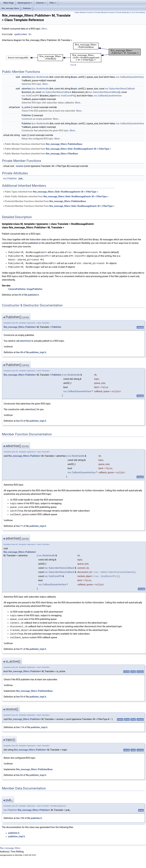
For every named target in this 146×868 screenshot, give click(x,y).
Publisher (27, 8)
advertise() (25, 340)
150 (22, 815)
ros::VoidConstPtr (30, 96)
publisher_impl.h (38, 352)
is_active (26, 107)
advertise (26, 77)
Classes (41, 3)
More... (45, 29)
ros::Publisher (10, 178)
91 (22, 646)
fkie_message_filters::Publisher (19, 326)
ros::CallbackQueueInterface (130, 77)
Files (53, 3)
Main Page (9, 3)
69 (20, 294)
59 (22, 694)
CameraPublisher (17, 288)
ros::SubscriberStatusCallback (120, 89)
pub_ (21, 178)
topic (75, 77)
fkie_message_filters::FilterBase (62, 154)
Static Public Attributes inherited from (56, 196)
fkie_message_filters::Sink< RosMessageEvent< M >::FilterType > (78, 149)
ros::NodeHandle (41, 77)
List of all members (138, 13)
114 (22, 724)
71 (22, 524)
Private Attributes (123, 13)
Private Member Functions (105, 13)
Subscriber (35, 240)
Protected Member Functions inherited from (44, 201)
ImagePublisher (35, 288)
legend (73, 65)
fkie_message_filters (10, 8)
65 (22, 772)
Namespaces (25, 3)
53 (22, 420)
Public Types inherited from (50, 192)
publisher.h (23, 34)
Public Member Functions (84, 13)
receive (20, 166)
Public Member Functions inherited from (43, 144)
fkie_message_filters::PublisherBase (64, 144)
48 (22, 352)
